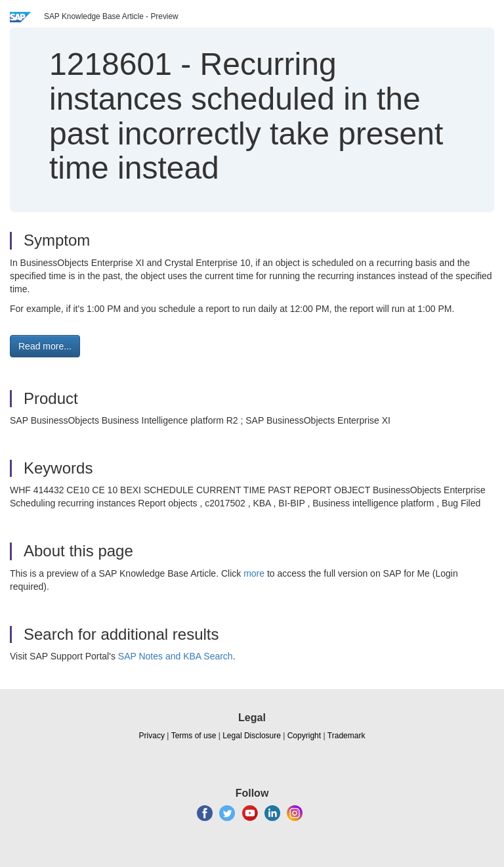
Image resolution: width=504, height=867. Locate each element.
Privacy (152, 736)
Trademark (346, 736)
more (254, 573)
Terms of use (194, 736)
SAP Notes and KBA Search (176, 656)
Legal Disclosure (252, 736)
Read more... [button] (45, 346)
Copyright (304, 736)
